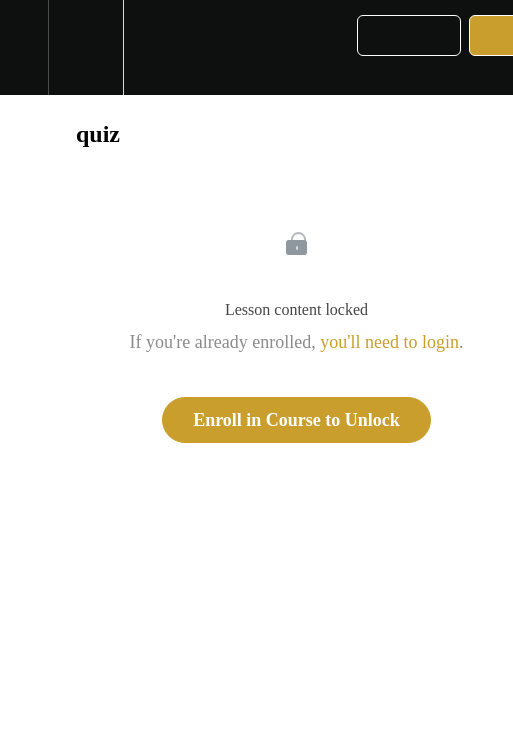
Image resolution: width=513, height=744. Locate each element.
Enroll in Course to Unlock (296, 420)
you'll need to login (389, 342)
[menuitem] (85, 47)
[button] (24, 47)
